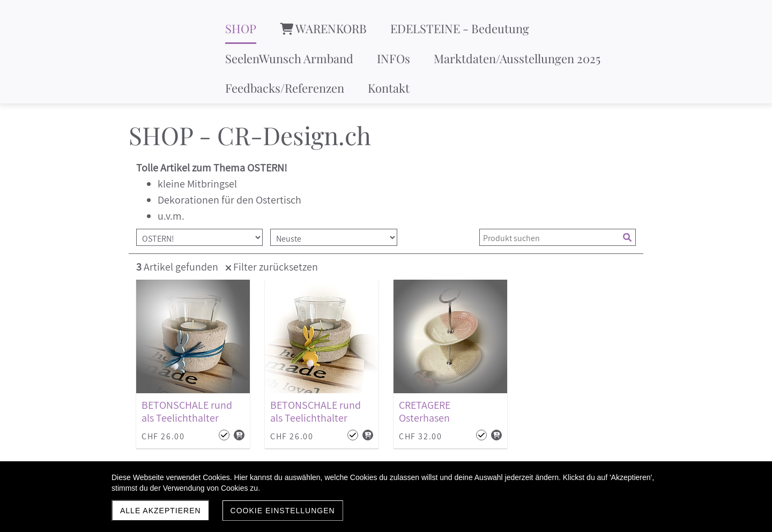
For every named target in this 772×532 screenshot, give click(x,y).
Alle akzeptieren (161, 511)
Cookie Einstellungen (283, 511)
